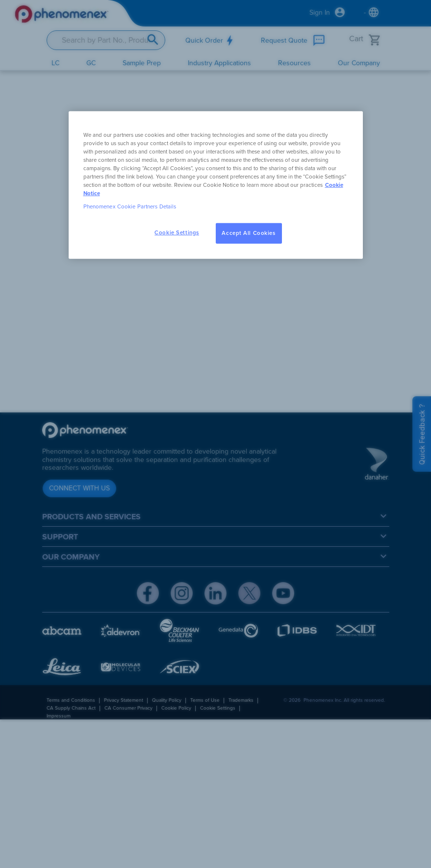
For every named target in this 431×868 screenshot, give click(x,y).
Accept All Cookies (248, 233)
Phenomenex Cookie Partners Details (130, 207)
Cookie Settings (177, 233)
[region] (216, 185)
